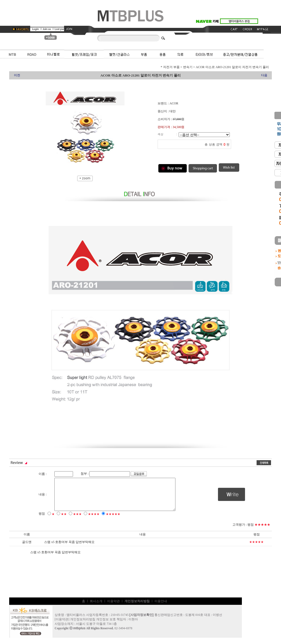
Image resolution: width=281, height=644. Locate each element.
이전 (17, 75)
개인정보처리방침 (83, 626)
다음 (264, 75)
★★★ (77, 520)
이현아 (133, 626)
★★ (64, 520)
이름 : (43, 474)
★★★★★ (113, 520)
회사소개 (96, 607)
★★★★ (94, 520)
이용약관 (113, 607)
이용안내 (161, 607)
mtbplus (79, 635)
